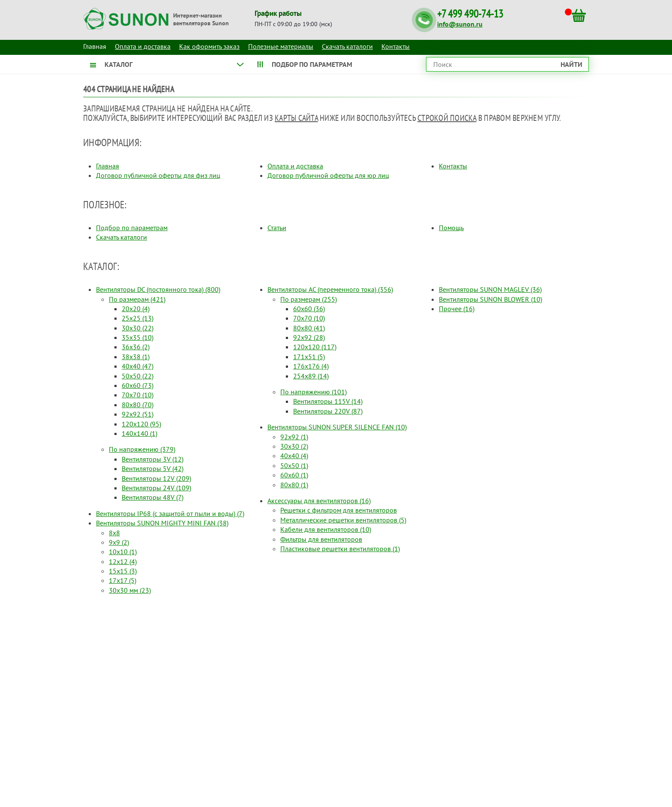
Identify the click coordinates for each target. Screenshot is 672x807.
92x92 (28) (309, 337)
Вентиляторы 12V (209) (156, 478)
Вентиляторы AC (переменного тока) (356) (330, 289)
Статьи (277, 228)
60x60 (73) (138, 385)
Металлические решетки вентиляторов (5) (343, 520)
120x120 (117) (315, 347)
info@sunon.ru (460, 24)
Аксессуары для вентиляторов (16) (319, 501)
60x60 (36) (309, 309)
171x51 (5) (309, 357)
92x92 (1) (294, 437)
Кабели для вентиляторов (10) (326, 529)
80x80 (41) (309, 328)
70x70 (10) (138, 395)
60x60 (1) (294, 475)
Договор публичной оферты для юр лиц (328, 175)
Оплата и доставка (143, 46)
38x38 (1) (136, 357)
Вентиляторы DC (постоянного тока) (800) (158, 289)
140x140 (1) (139, 433)
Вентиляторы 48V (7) (153, 497)
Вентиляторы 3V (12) (153, 459)
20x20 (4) (136, 309)
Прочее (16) (457, 309)
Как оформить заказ (209, 46)
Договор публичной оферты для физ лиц (158, 175)
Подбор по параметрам (132, 228)
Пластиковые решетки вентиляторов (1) (340, 549)
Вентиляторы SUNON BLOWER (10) (490, 299)
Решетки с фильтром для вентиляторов (339, 510)
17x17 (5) (123, 580)
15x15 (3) (123, 571)
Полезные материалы (281, 46)
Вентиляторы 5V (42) (153, 468)
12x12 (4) (123, 561)
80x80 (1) (294, 485)
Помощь (451, 228)
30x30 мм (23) (130, 590)
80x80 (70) (138, 405)
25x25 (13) (138, 318)
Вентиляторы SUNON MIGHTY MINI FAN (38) (162, 523)
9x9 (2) (119, 542)
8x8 (114, 533)
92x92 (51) (138, 414)
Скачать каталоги (347, 46)
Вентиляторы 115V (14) (328, 401)
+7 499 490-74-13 (470, 14)
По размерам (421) (137, 299)
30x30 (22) (138, 328)
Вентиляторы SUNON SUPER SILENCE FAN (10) (337, 427)
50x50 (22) (138, 376)
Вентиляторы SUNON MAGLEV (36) (490, 289)
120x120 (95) (141, 424)
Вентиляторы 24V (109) (156, 488)
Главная (108, 166)
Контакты (396, 46)
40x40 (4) (294, 456)
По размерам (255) (309, 299)
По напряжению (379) (142, 449)
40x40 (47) (138, 366)
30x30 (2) (294, 446)
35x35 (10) (138, 337)
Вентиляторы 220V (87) (328, 411)
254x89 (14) (311, 376)
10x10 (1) (123, 552)
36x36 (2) (136, 347)
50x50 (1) (294, 465)
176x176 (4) (311, 366)
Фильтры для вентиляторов (321, 539)
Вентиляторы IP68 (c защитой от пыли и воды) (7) (170, 513)
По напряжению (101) (313, 392)
